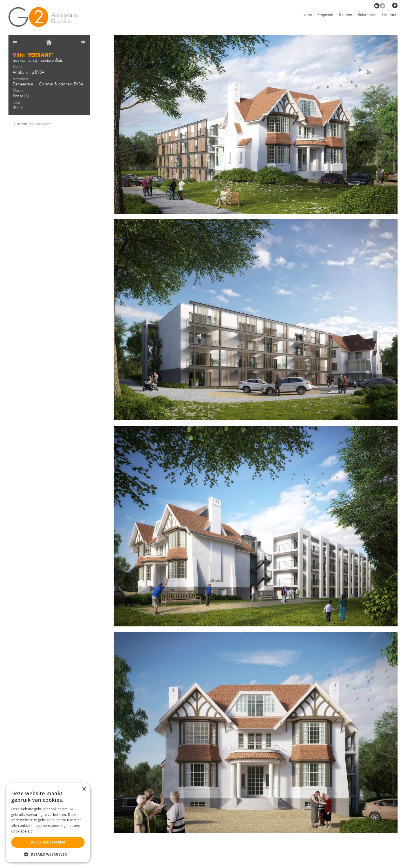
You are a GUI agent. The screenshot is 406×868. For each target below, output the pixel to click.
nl (377, 6)
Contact (389, 15)
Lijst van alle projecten (33, 124)
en (382, 6)
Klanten (346, 15)
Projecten (325, 15)
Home (307, 15)
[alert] (48, 823)
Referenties (367, 15)
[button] (48, 854)
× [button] (84, 789)
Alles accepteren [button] (48, 842)
